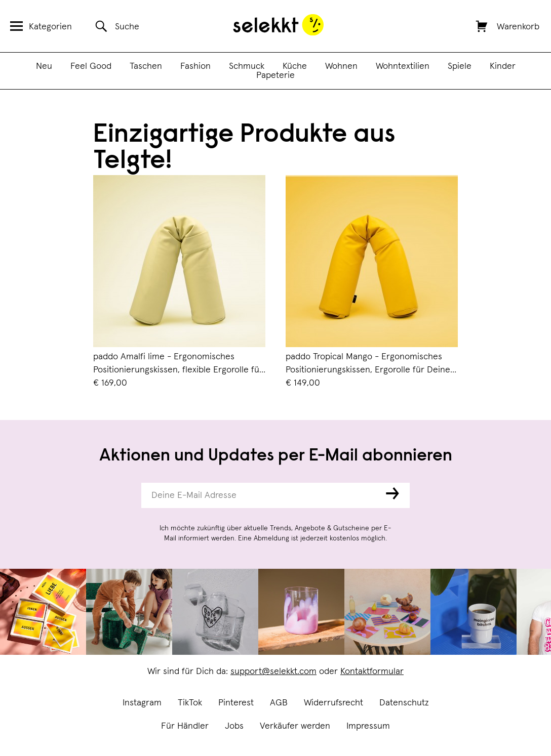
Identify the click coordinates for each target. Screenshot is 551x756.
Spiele (460, 66)
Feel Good (91, 66)
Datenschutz (404, 703)
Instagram (142, 703)
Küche (295, 66)
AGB (279, 703)
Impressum (368, 726)
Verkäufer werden (295, 726)
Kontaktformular (372, 671)
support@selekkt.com (273, 671)
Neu (44, 66)
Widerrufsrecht (333, 703)
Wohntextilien (403, 66)
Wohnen (341, 66)
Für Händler (185, 726)
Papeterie (275, 75)
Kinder (503, 66)
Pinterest (236, 703)
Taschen (146, 66)
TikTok (190, 703)
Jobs (234, 726)
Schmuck (247, 66)
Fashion (195, 66)
